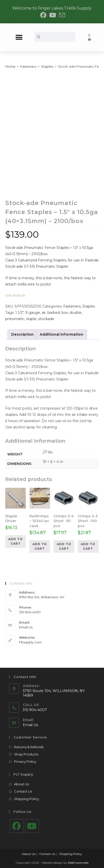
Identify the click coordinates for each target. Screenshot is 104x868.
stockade (46, 319)
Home (10, 66)
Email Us (26, 627)
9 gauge (33, 313)
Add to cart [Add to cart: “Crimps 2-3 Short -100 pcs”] (88, 546)
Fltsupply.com (30, 642)
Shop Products (26, 754)
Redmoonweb (78, 863)
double (75, 313)
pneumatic (15, 319)
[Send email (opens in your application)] (61, 15)
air (44, 313)
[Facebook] (17, 826)
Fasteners (28, 66)
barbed (54, 313)
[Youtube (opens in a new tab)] (53, 15)
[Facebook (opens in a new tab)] (43, 15)
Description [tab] (22, 334)
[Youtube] (32, 826)
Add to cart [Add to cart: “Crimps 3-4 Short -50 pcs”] (64, 546)
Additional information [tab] (61, 334)
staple (31, 319)
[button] (19, 37)
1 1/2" (19, 313)
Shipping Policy (26, 799)
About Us (21, 784)
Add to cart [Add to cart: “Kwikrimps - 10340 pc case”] (40, 546)
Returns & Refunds (29, 747)
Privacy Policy (25, 761)
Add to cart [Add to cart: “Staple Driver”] (15, 541)
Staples (47, 66)
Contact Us (23, 791)
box (65, 313)
